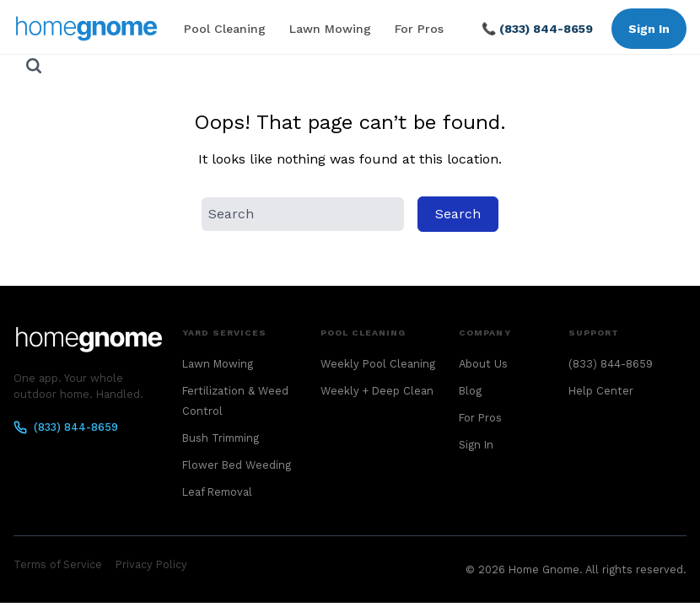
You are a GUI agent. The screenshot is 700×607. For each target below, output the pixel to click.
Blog (470, 391)
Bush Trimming (221, 438)
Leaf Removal (217, 492)
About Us (483, 364)
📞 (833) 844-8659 (537, 29)
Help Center (601, 391)
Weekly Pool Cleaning (378, 364)
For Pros (419, 29)
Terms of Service (58, 564)
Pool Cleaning (225, 29)
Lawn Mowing (330, 29)
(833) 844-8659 (66, 427)
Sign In (649, 29)
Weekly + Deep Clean (377, 391)
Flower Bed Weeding (237, 465)
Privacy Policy (151, 564)
